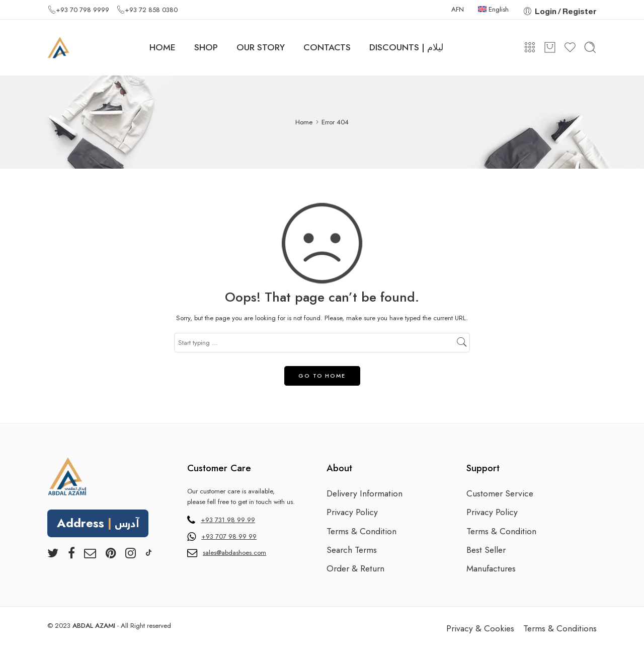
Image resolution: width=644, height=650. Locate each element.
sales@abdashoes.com (234, 553)
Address (98, 524)
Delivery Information (365, 493)
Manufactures (491, 568)
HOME (163, 47)
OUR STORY (261, 47)
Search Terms (352, 550)
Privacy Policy (352, 512)
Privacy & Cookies (480, 628)
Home (304, 122)
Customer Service (500, 493)
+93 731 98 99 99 (228, 520)
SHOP (206, 47)
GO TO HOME (322, 376)
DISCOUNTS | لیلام (406, 47)
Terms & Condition (361, 531)
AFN (458, 9)
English (493, 9)
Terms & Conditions (560, 628)
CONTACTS (327, 47)
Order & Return (355, 568)
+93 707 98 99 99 (229, 536)
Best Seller (486, 550)
